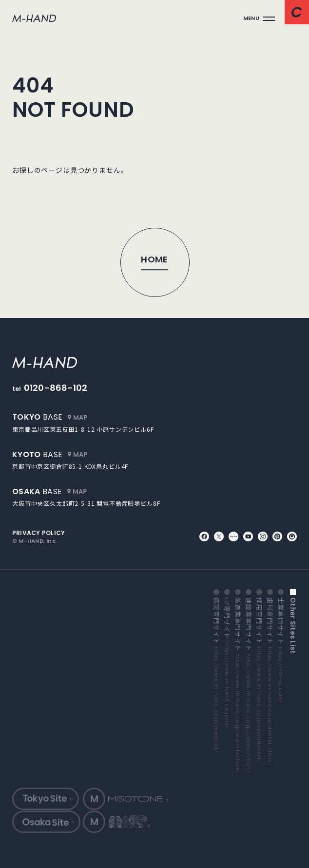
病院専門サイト (216, 675)
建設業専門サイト (249, 685)
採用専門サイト (259, 680)
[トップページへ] (154, 262)
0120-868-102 (56, 388)
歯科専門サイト (270, 682)
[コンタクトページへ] (297, 12)
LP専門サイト (227, 663)
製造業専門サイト (238, 685)
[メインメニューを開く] (259, 18)
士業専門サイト (281, 650)
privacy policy (39, 533)
